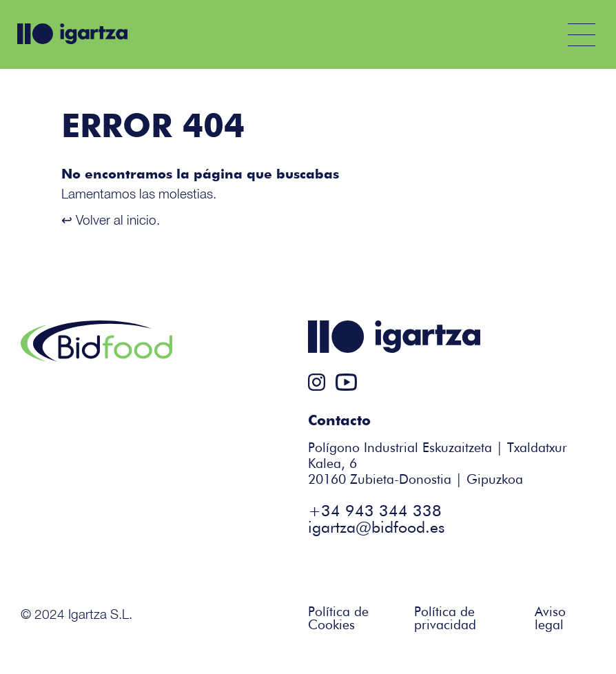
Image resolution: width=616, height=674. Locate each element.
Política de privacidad (445, 619)
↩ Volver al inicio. (111, 219)
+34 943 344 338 (375, 512)
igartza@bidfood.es (376, 528)
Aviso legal (550, 619)
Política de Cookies (338, 619)
